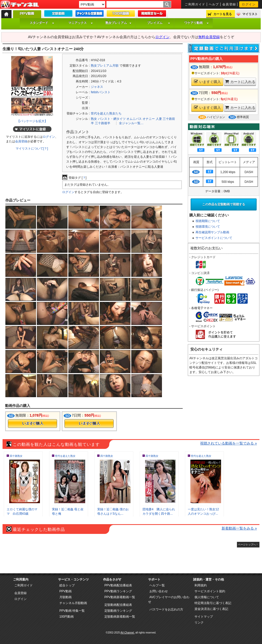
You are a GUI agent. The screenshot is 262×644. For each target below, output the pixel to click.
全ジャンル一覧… (131, 123)
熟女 (94, 119)
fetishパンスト (101, 92)
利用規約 (201, 585)
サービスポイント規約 (210, 591)
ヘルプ (214, 4)
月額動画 (65, 597)
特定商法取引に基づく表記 (213, 603)
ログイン (249, 4)
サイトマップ (204, 617)
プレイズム (159, 23)
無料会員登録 (209, 37)
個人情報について (207, 597)
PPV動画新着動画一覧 (120, 597)
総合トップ (67, 585)
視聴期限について (208, 221)
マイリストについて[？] (32, 149)
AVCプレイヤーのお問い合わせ (169, 599)
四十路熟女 (16, 456)
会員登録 (229, 4)
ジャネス (97, 87)
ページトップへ (247, 545)
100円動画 (67, 617)
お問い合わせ (159, 591)
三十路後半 (103, 123)
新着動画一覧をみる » (239, 528)
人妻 (159, 119)
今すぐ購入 (32, 424)
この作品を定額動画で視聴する (224, 204)
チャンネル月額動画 (73, 603)
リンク (199, 622)
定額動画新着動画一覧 (120, 617)
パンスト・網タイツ (112, 119)
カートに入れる (240, 82)
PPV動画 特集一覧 (72, 611)
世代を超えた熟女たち (106, 113)
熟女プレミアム (118, 23)
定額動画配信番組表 (118, 605)
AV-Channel (20, 5)
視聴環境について (208, 227)
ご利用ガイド (195, 4)
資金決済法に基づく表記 (211, 609)
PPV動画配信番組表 (118, 585)
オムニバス (134, 119)
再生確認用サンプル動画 (212, 232)
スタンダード (42, 23)
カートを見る (223, 14)
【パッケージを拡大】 (32, 121)
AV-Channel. (128, 633)
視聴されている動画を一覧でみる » (228, 443)
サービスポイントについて (214, 238)
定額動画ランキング (118, 611)
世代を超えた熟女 (65, 456)
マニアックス (81, 23)
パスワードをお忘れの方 (166, 609)
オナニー (149, 119)
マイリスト (250, 14)
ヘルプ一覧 (157, 585)
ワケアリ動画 (196, 23)
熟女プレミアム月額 (105, 66)
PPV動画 (65, 591)
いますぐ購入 (207, 82)
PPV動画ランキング (118, 591)
